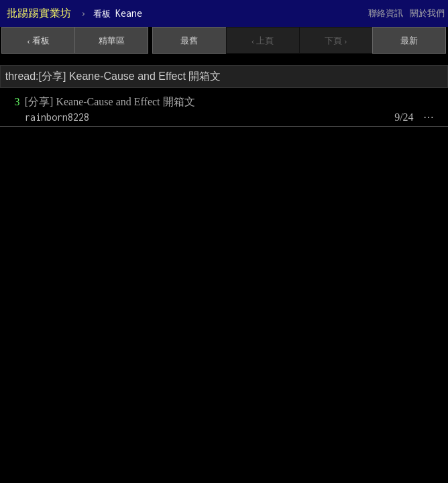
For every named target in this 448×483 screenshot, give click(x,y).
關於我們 (427, 13)
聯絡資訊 (386, 13)
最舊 (189, 41)
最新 (409, 41)
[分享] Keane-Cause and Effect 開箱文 (110, 102)
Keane (118, 13)
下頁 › (336, 41)
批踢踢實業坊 (39, 13)
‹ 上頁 (263, 41)
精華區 (112, 41)
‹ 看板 (38, 41)
